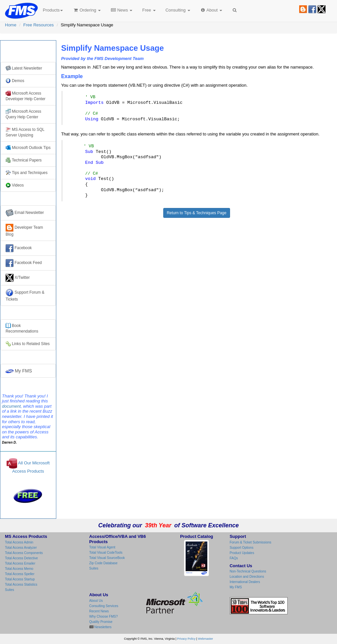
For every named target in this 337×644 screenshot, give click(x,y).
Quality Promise (101, 622)
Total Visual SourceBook (107, 558)
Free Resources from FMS (28, 51)
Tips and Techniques (26, 173)
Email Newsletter (25, 213)
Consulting (178, 10)
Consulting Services (104, 606)
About (211, 10)
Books (22, 328)
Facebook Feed (24, 263)
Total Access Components (24, 553)
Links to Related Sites (28, 344)
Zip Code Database (103, 563)
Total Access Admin (19, 542)
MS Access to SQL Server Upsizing (25, 132)
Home (11, 25)
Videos (15, 185)
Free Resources (39, 25)
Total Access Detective (21, 558)
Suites (10, 590)
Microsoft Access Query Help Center (23, 114)
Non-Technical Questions (248, 571)
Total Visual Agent (102, 547)
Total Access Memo (19, 569)
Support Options (242, 548)
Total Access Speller (20, 574)
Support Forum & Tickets (25, 295)
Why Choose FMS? (104, 616)
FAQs (234, 558)
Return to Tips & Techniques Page (197, 213)
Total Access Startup (20, 579)
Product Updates (242, 553)
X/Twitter (18, 278)
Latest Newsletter (24, 68)
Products (53, 10)
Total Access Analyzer (21, 548)
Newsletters (103, 627)
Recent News (99, 611)
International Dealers (245, 582)
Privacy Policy (186, 639)
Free (149, 10)
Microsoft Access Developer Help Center (26, 96)
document (11, 406)
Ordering (87, 10)
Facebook (19, 248)
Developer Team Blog (24, 230)
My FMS (19, 371)
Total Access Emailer (20, 563)
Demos (15, 81)
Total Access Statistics (21, 585)
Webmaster (205, 639)
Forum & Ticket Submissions (251, 542)
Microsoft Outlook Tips (28, 148)
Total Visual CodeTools (106, 553)
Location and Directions (247, 577)
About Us (96, 601)
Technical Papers (24, 160)
